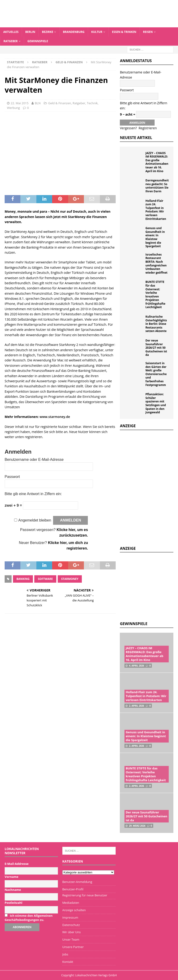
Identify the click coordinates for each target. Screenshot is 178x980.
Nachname (13, 890)
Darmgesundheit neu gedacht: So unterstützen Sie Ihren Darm (157, 186)
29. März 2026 (137, 826)
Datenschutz (71, 925)
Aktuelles (11, 32)
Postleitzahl (13, 903)
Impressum (70, 917)
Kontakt (68, 962)
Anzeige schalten (74, 910)
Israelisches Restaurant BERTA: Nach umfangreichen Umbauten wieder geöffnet (156, 264)
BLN (38, 103)
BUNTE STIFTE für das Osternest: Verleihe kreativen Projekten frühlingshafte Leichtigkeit (155, 294)
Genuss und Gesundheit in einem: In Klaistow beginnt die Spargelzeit (155, 237)
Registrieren (148, 128)
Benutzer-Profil (73, 889)
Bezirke (48, 32)
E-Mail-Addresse (17, 864)
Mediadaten (71, 903)
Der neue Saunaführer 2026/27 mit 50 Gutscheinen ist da (156, 348)
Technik (92, 103)
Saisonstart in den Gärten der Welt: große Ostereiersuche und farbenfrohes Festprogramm (156, 374)
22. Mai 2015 (20, 103)
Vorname (11, 877)
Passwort (12, 477)
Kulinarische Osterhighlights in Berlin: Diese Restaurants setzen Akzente (156, 324)
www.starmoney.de (55, 417)
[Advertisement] (149, 586)
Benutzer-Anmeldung (77, 882)
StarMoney (70, 579)
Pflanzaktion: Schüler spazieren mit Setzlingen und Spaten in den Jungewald (156, 403)
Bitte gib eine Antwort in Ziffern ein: (33, 494)
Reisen (148, 32)
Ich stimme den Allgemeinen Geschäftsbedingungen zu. (29, 918)
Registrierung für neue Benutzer (85, 895)
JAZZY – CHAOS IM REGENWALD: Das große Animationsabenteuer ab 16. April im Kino (157, 162)
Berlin (30, 32)
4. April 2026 (136, 666)
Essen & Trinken (124, 32)
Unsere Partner (73, 947)
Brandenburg (74, 32)
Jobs (65, 954)
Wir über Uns (72, 932)
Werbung (13, 108)
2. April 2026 (136, 706)
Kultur (97, 32)
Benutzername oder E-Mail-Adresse (34, 460)
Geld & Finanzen (60, 103)
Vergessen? (128, 128)
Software (45, 579)
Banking (23, 579)
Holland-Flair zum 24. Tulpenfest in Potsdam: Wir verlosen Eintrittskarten (156, 210)
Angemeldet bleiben (35, 520)
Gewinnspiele (38, 41)
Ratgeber (11, 41)
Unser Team (71, 939)
